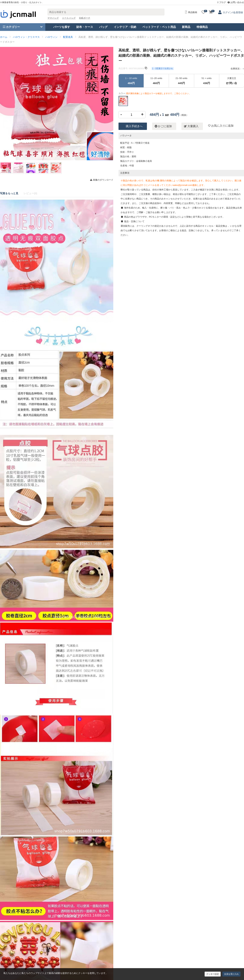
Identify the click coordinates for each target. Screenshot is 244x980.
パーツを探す (62, 27)
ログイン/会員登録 (233, 12)
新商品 (186, 27)
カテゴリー (11, 27)
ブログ (222, 2)
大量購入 (191, 126)
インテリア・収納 (125, 27)
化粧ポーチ (85, 18)
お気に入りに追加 (221, 126)
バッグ (103, 27)
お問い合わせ (236, 2)
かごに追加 (163, 126)
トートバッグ (69, 18)
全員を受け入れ (231, 974)
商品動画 (191, 12)
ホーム (4, 37)
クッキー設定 (213, 974)
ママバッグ (53, 18)
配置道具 (68, 37)
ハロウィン (51, 37)
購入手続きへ (134, 126)
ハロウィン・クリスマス (26, 37)
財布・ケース (85, 27)
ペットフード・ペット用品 (159, 27)
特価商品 (202, 27)
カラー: (155, 93)
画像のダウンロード (102, 180)
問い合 (232, 83)
